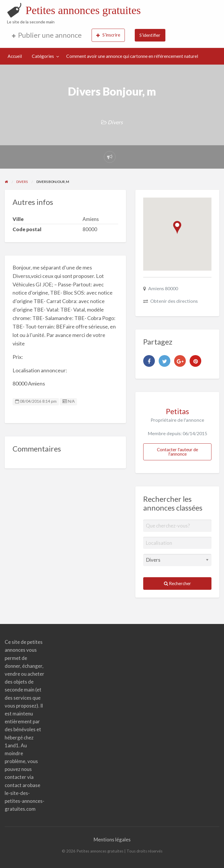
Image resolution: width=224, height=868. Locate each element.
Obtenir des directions (174, 301)
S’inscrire (108, 35)
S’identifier (150, 35)
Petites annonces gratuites (83, 10)
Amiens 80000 (163, 288)
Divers (115, 122)
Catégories (43, 56)
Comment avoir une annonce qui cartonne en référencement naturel (132, 56)
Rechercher (177, 583)
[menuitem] (47, 35)
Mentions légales (112, 840)
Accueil (15, 56)
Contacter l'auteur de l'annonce (177, 452)
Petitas (177, 411)
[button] (177, 228)
